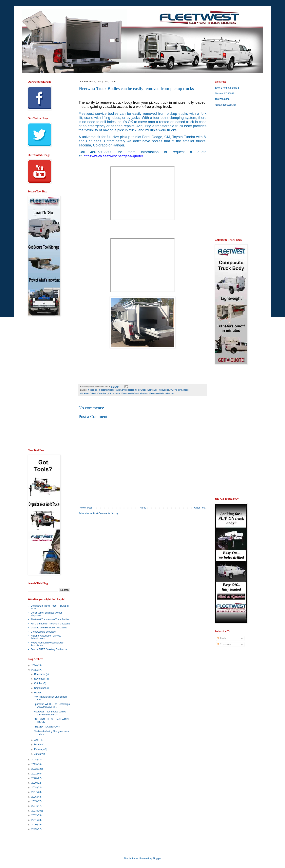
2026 (34, 665)
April (37, 740)
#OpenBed (102, 393)
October (39, 683)
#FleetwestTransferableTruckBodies (152, 390)
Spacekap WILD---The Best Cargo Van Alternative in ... (52, 705)
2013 (34, 811)
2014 (34, 806)
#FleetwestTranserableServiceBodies (116, 390)
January (39, 754)
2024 (34, 760)
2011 (34, 820)
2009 (34, 829)
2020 (34, 778)
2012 (34, 815)
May (37, 693)
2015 (34, 801)
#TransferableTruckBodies (161, 393)
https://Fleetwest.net (225, 105)
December (40, 674)
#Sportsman (114, 393)
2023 (34, 764)
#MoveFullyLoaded (179, 390)
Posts (221, 638)
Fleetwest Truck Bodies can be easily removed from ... (50, 713)
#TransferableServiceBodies (134, 393)
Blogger (157, 858)
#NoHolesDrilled (88, 393)
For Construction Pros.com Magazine (50, 624)
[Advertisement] (112, 549)
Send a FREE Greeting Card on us (49, 649)
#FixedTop (93, 390)
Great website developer (44, 632)
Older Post (200, 508)
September (40, 688)
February (39, 749)
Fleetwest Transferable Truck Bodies (50, 619)
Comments (224, 644)
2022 (34, 769)
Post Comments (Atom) (105, 513)
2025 (34, 670)
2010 (34, 825)
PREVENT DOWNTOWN (47, 727)
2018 (34, 788)
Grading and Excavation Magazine (49, 628)
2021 (34, 774)
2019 (34, 783)
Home (143, 508)
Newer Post (86, 508)
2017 (34, 792)
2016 (34, 797)
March (38, 745)
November (40, 679)
